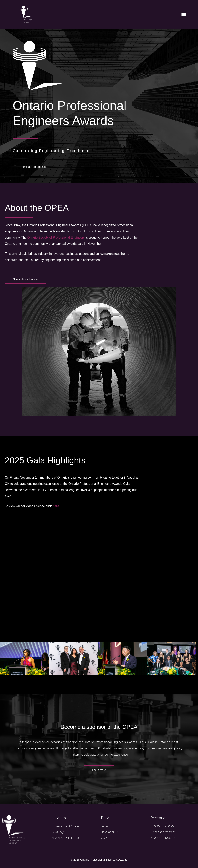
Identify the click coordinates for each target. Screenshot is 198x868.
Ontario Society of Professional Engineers (56, 237)
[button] (184, 14)
